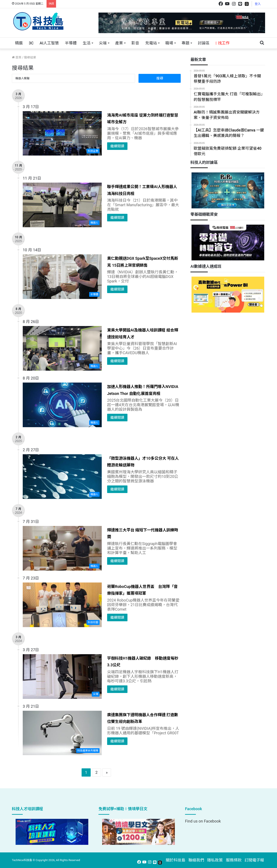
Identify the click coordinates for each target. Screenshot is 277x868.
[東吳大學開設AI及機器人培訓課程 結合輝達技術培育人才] (62, 348)
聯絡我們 (196, 860)
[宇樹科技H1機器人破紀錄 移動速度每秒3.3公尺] (62, 677)
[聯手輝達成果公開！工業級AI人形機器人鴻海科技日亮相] (62, 205)
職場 (169, 43)
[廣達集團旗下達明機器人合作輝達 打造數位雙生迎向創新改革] (62, 733)
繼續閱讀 (117, 146)
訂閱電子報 (254, 860)
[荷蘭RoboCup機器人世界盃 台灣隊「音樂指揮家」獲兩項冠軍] (62, 605)
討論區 (204, 43)
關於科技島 (176, 860)
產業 (119, 43)
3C (31, 43)
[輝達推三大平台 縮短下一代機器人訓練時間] (62, 548)
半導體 (71, 43)
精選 (19, 43)
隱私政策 (215, 860)
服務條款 (234, 860)
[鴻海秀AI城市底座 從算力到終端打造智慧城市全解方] (62, 133)
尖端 (103, 43)
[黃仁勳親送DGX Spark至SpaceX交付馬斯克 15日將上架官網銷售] (62, 277)
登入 (258, 4)
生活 (87, 43)
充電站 (151, 43)
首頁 (17, 57)
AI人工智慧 (49, 43)
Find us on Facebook (203, 821)
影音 (135, 43)
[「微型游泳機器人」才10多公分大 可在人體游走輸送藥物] (62, 477)
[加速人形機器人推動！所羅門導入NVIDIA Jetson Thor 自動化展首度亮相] (62, 405)
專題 (185, 43)
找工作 (223, 43)
